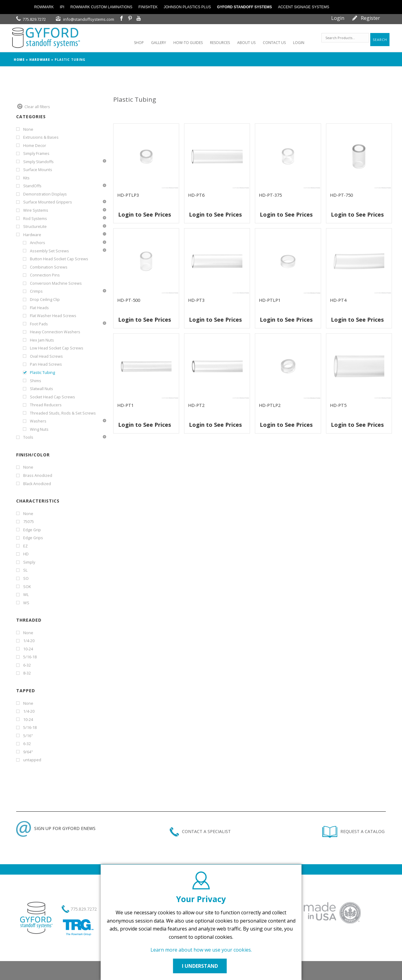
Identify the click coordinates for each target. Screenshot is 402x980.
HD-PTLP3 (128, 195)
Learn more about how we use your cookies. (201, 950)
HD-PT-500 (129, 300)
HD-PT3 (196, 300)
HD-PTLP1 (270, 300)
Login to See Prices (145, 214)
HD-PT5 (338, 405)
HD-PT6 (196, 195)
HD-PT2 (196, 405)
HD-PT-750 (341, 195)
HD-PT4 (338, 300)
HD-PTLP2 (270, 405)
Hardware (40, 60)
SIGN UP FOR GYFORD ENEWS (56, 828)
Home (19, 60)
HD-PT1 (125, 405)
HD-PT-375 (270, 195)
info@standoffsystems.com (89, 19)
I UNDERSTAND (201, 966)
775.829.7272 (34, 19)
